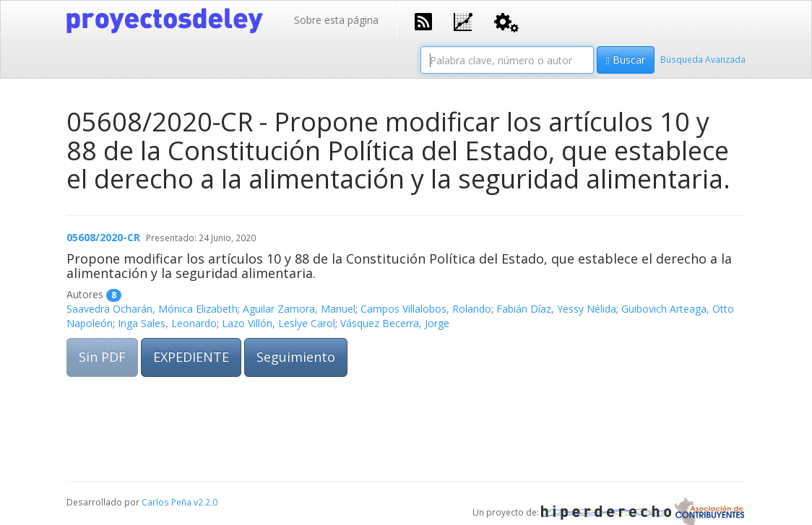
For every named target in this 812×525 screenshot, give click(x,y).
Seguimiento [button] (296, 357)
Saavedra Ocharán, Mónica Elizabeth (152, 309)
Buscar (626, 60)
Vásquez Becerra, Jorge (395, 323)
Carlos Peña (167, 502)
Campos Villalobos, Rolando (426, 309)
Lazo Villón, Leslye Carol (278, 323)
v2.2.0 (206, 502)
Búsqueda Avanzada (703, 59)
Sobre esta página (336, 20)
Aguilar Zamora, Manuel (299, 309)
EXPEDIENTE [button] (191, 357)
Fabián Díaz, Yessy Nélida (556, 309)
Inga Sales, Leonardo (167, 323)
